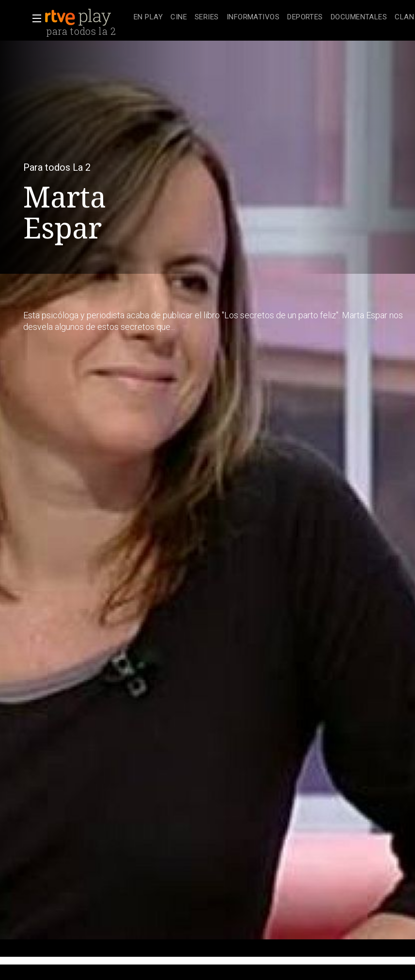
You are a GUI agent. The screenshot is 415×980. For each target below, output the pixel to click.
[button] (34, 18)
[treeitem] (148, 18)
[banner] (87, 17)
